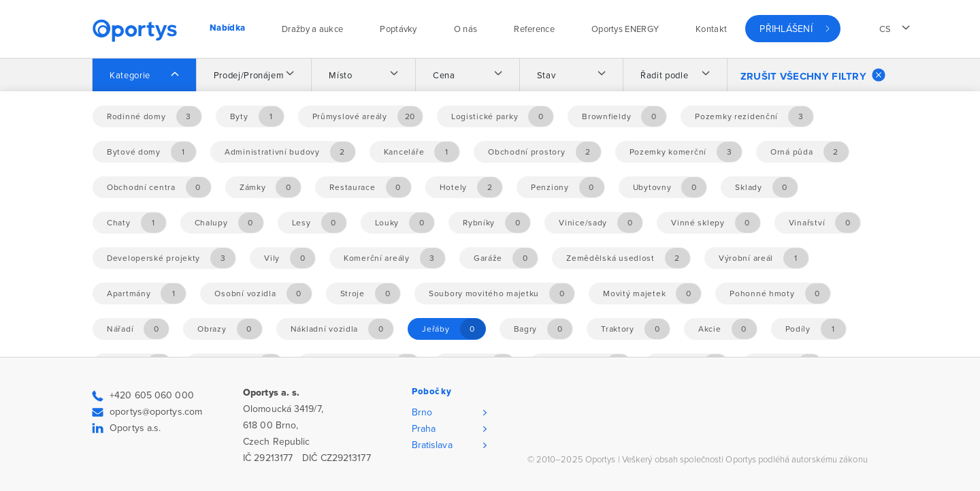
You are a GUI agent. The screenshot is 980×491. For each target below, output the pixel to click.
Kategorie (130, 76)
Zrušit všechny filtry (813, 75)
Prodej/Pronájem (249, 76)
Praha (424, 429)
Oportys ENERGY (625, 29)
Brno (422, 412)
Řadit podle (664, 76)
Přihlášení (786, 29)
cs (885, 29)
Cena (444, 76)
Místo (340, 76)
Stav (546, 76)
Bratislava (432, 445)
